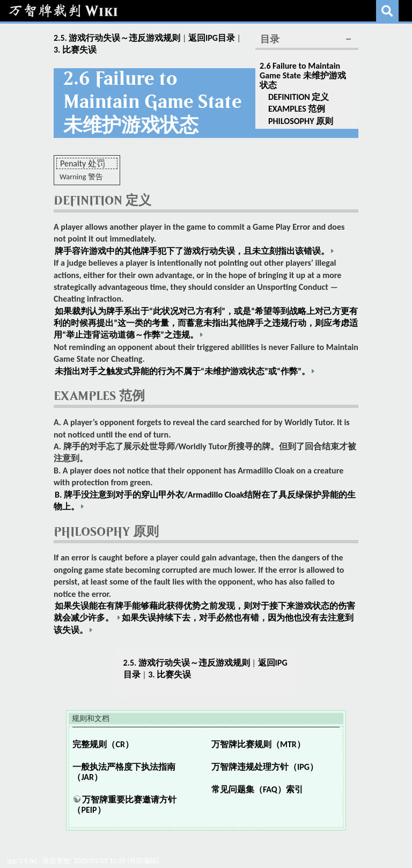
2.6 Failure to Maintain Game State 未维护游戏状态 (303, 75)
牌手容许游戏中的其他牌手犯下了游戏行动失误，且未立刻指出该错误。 (192, 251)
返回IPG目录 (212, 38)
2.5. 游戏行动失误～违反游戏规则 (117, 38)
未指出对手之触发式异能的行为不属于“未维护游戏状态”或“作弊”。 (182, 371)
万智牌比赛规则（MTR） (258, 744)
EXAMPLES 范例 (297, 109)
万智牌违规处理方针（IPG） (265, 767)
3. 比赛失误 (75, 50)
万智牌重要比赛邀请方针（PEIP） (124, 805)
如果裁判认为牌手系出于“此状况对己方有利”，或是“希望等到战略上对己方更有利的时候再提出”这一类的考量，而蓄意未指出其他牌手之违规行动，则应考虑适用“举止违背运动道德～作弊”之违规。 (206, 323)
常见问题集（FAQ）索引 (257, 789)
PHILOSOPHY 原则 (301, 121)
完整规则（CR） (103, 744)
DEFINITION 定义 (299, 97)
